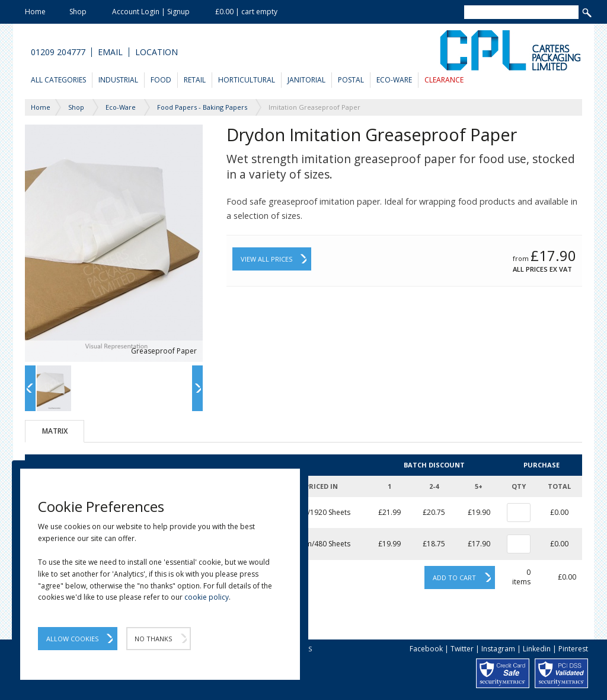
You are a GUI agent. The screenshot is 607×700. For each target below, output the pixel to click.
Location (156, 52)
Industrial (118, 80)
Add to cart (454, 577)
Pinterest (573, 649)
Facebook (426, 649)
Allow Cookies (72, 639)
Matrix (55, 431)
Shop (78, 12)
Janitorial (306, 80)
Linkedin (537, 649)
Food (161, 80)
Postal (351, 80)
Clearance (444, 80)
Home (35, 12)
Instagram (498, 649)
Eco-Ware (394, 80)
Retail (195, 80)
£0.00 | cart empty (246, 12)
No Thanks (153, 639)
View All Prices (266, 259)
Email (110, 52)
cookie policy (207, 597)
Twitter (462, 649)
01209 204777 (58, 52)
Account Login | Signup (151, 12)
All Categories (58, 80)
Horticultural (247, 80)
